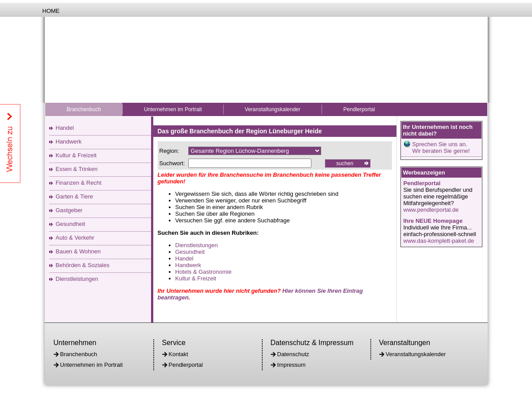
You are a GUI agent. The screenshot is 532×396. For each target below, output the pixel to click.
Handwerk (69, 142)
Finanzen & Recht (79, 183)
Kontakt (179, 354)
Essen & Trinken (77, 169)
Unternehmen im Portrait (173, 109)
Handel (65, 128)
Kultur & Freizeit (76, 155)
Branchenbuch (84, 109)
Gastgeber (69, 210)
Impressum (291, 365)
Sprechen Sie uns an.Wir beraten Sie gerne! (441, 148)
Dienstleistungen (77, 279)
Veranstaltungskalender (273, 109)
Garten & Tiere (75, 196)
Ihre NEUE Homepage (433, 221)
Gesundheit (71, 224)
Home (51, 11)
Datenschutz (293, 354)
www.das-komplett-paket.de (439, 241)
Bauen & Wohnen (78, 251)
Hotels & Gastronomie (204, 272)
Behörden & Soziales (83, 265)
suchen (345, 163)
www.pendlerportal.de (431, 210)
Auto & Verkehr (75, 238)
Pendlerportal (359, 109)
